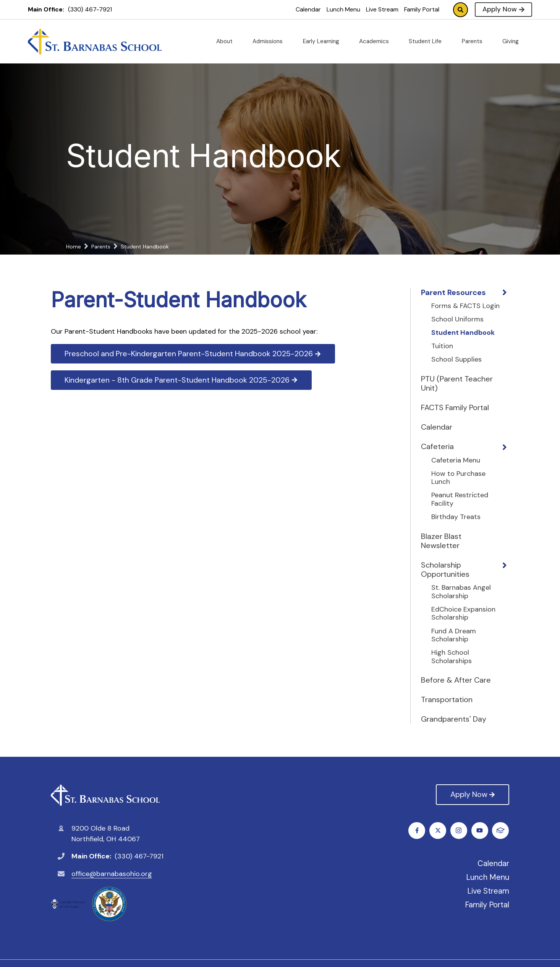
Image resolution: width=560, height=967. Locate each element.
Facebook (417, 830)
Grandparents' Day (454, 719)
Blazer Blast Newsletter (441, 541)
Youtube (480, 830)
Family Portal (422, 9)
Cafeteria (437, 446)
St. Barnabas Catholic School (105, 795)
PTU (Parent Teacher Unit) (457, 383)
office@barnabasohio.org (112, 874)
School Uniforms (457, 320)
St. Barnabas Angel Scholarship (461, 592)
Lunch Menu (343, 9)
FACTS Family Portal (455, 407)
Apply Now (503, 9)
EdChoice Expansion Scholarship (463, 614)
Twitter (438, 830)
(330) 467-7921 (90, 9)
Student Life (428, 41)
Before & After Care (456, 680)
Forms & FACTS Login (465, 306)
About (227, 41)
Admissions (271, 41)
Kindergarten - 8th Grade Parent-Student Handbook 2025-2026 (181, 380)
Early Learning (324, 41)
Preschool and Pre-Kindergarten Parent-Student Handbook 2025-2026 (193, 354)
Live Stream (382, 9)
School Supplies (456, 360)
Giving (514, 41)
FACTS (501, 830)
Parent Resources (453, 292)
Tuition (442, 346)
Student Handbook (463, 333)
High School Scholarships (452, 657)
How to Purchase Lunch (458, 478)
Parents (475, 41)
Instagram (459, 830)
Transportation (447, 699)
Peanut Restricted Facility (460, 499)
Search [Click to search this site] (460, 10)
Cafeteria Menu (456, 461)
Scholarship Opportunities (445, 569)
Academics (377, 41)
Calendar (308, 9)
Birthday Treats (456, 517)
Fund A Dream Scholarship (454, 635)
